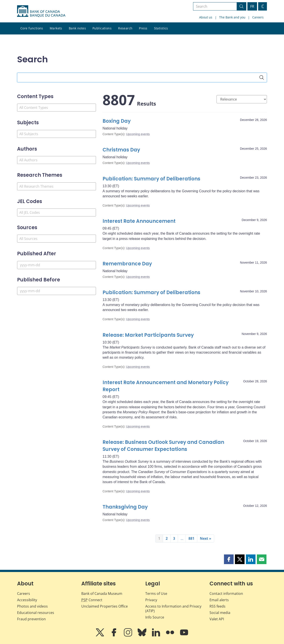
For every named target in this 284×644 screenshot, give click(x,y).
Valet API (217, 619)
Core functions (32, 28)
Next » (206, 538)
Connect (92, 600)
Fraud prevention (31, 619)
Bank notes (77, 28)
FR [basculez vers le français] (252, 6)
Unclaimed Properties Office (105, 606)
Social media (220, 613)
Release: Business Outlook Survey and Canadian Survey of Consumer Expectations (163, 446)
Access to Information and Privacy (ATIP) (173, 609)
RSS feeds (217, 606)
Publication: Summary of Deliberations (151, 179)
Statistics (161, 28)
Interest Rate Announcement (139, 221)
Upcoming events (138, 134)
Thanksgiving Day (125, 507)
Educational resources (36, 613)
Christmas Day (121, 150)
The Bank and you (232, 17)
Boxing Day (117, 121)
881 (191, 538)
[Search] (262, 77)
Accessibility (27, 600)
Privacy (151, 600)
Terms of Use (156, 594)
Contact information (226, 594)
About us (206, 17)
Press (143, 28)
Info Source (155, 617)
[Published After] (57, 265)
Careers (258, 17)
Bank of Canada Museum (102, 594)
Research (125, 28)
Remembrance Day (127, 264)
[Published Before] (57, 291)
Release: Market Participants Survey (148, 335)
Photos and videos (32, 606)
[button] (229, 559)
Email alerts (219, 600)
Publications (102, 28)
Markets (56, 28)
